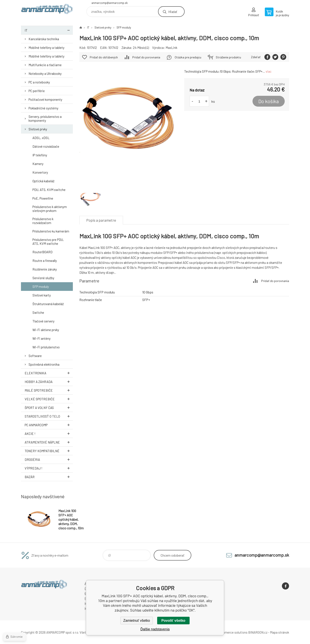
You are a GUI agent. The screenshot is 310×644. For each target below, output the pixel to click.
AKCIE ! (49, 433)
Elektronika (49, 373)
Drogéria (49, 459)
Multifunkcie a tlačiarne (45, 65)
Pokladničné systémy (43, 108)
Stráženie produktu (228, 57)
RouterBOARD (42, 252)
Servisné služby (43, 278)
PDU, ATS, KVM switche (49, 190)
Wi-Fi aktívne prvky (46, 330)
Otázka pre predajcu (188, 57)
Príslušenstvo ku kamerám (51, 231)
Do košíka (269, 101)
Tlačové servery (43, 321)
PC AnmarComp (49, 425)
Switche (38, 312)
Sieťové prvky (38, 129)
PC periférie (37, 91)
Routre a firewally (45, 261)
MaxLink (171, 48)
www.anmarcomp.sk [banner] (47, 10)
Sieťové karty (42, 295)
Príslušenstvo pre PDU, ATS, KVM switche (48, 242)
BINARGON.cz (258, 632)
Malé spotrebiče (49, 390)
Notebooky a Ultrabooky (45, 74)
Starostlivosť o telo (49, 416)
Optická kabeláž (43, 181)
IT (49, 30)
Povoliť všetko (173, 621)
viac (269, 71)
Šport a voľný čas (49, 408)
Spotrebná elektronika (44, 364)
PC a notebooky (39, 82)
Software (35, 356)
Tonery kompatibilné (49, 451)
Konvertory (40, 172)
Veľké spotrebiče (49, 399)
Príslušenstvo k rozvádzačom (43, 221)
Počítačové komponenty (45, 99)
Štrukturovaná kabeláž (48, 304)
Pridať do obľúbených (104, 57)
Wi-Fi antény (42, 338)
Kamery (38, 164)
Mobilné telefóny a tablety (46, 48)
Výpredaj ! (49, 468)
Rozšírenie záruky (45, 269)
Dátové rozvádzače (46, 146)
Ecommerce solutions (232, 632)
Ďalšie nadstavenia (155, 629)
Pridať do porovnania (146, 57)
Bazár (49, 477)
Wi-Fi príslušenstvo (46, 347)
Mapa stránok (280, 632)
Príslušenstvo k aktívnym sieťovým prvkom (50, 209)
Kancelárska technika (44, 39)
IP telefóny (40, 155)
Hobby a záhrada (49, 382)
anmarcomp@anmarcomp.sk (110, 3)
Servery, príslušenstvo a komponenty (45, 119)
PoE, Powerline (43, 198)
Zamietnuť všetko (137, 621)
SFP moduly (41, 287)
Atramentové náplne (49, 442)
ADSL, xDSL (41, 138)
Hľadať (173, 12)
